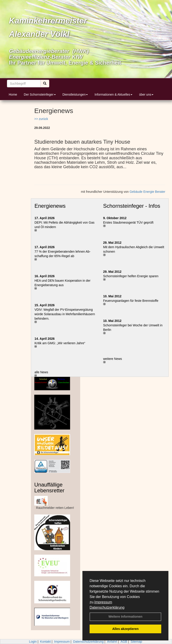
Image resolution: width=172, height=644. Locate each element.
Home (13, 94)
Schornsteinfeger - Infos (132, 206)
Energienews (50, 206)
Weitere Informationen (125, 617)
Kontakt (45, 642)
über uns (146, 94)
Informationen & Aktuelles (113, 94)
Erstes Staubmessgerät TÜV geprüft (128, 222)
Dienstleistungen (75, 94)
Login (33, 642)
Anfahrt (112, 642)
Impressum (103, 602)
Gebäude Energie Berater (147, 192)
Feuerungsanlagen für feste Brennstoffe (131, 301)
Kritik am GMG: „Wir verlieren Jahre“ (60, 343)
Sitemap (136, 642)
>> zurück (41, 119)
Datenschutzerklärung (107, 607)
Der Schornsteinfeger (40, 94)
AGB (124, 642)
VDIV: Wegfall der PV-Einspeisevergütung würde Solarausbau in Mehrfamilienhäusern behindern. (65, 314)
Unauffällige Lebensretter (49, 488)
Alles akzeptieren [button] (125, 629)
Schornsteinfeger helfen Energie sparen (131, 276)
